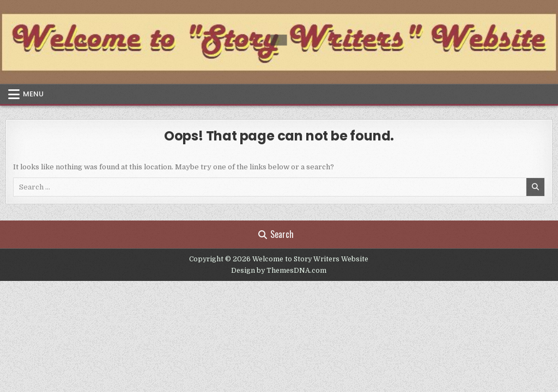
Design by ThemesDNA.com (279, 271)
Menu (33, 94)
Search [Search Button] (276, 234)
